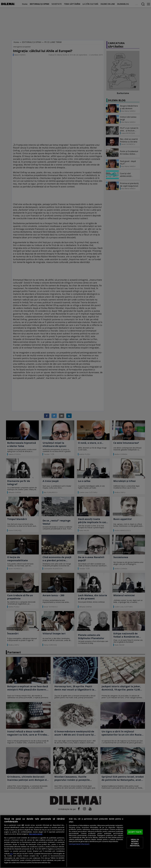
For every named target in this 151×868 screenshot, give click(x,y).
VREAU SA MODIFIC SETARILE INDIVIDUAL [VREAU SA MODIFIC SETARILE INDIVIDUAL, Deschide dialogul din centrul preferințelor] (135, 843)
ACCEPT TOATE (135, 832)
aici (11, 853)
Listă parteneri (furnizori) (79, 844)
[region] (75, 841)
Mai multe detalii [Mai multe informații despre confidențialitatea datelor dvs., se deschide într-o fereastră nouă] (36, 834)
